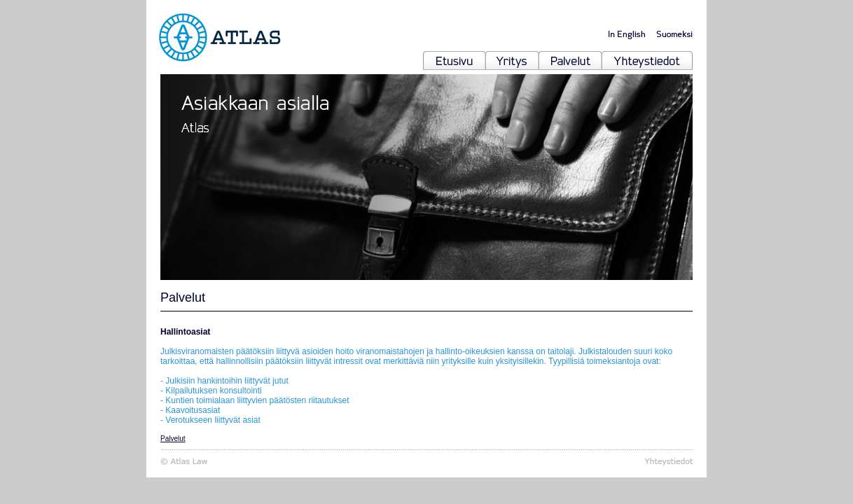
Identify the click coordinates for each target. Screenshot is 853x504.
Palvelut (173, 439)
